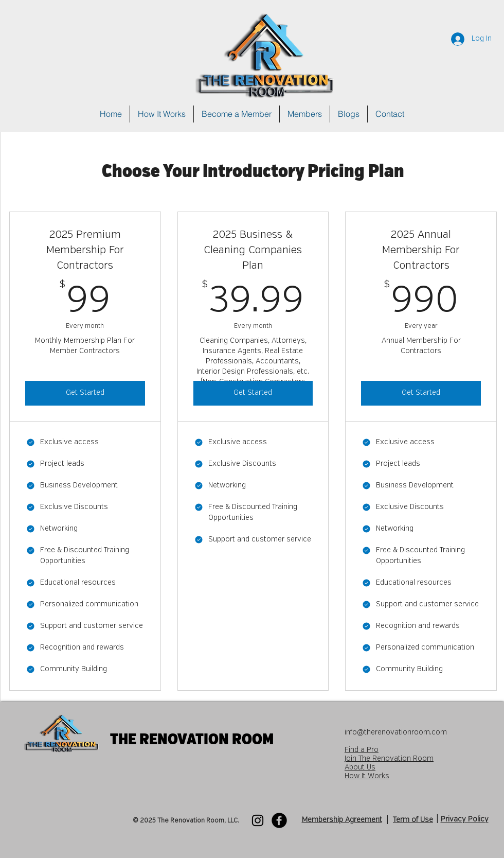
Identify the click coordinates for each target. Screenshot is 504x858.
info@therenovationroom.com (396, 732)
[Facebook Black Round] (279, 820)
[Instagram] (258, 820)
